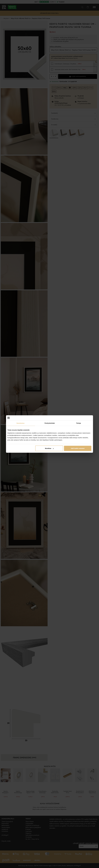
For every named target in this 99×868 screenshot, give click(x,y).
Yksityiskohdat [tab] (49, 423)
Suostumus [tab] (21, 423)
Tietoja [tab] (79, 423)
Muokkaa (49, 448)
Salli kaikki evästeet (78, 448)
